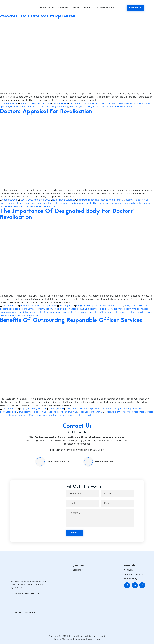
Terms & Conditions (133, 574)
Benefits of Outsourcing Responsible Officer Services (71, 320)
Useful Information (104, 8)
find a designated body (56, 107)
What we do (47, 8)
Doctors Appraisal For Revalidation (46, 111)
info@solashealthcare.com (58, 461)
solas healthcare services (133, 107)
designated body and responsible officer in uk (93, 103)
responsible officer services (119, 412)
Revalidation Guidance (64, 200)
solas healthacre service (133, 312)
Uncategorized (60, 103)
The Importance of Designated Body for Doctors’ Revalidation (67, 214)
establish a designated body (68, 309)
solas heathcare (30, 315)
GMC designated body (81, 107)
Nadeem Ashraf (10, 103)
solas (117, 312)
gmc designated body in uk (91, 203)
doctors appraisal (9, 203)
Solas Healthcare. (76, 636)
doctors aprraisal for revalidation (27, 107)
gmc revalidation (115, 203)
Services (76, 8)
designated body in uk (130, 103)
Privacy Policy (131, 579)
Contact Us (135, 8)
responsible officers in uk (106, 107)
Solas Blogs (78, 570)
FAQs (87, 8)
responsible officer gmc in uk (45, 312)
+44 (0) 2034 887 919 (104, 461)
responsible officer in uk (16, 206)
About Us (63, 8)
